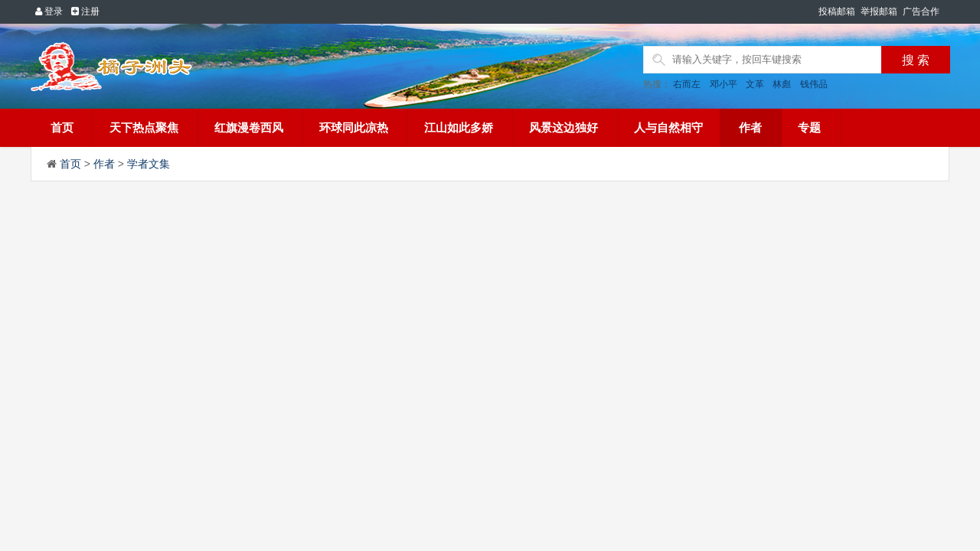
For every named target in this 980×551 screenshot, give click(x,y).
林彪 (782, 84)
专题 (809, 127)
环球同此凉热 (354, 127)
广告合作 (921, 11)
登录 (49, 11)
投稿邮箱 (837, 11)
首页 (62, 127)
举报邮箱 (879, 11)
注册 (85, 11)
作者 (750, 127)
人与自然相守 (668, 127)
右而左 (687, 84)
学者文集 (149, 164)
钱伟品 (814, 84)
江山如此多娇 (459, 127)
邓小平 (724, 84)
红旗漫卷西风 (249, 127)
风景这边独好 (563, 127)
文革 (755, 84)
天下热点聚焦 (144, 127)
